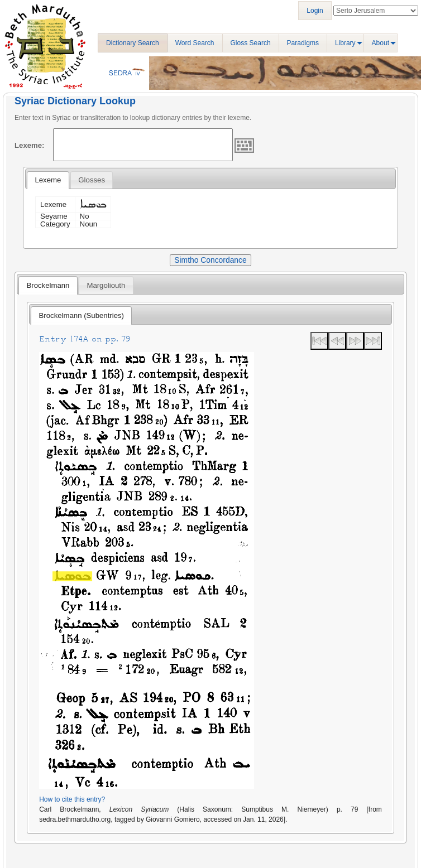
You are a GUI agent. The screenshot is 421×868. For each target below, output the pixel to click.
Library (345, 43)
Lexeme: (30, 145)
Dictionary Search (133, 43)
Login (315, 11)
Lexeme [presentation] (48, 180)
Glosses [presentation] (92, 180)
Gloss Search (251, 43)
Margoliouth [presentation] (106, 285)
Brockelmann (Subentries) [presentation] (82, 315)
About (381, 43)
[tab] (48, 180)
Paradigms (303, 43)
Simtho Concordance (210, 260)
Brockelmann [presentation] (48, 285)
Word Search (195, 43)
